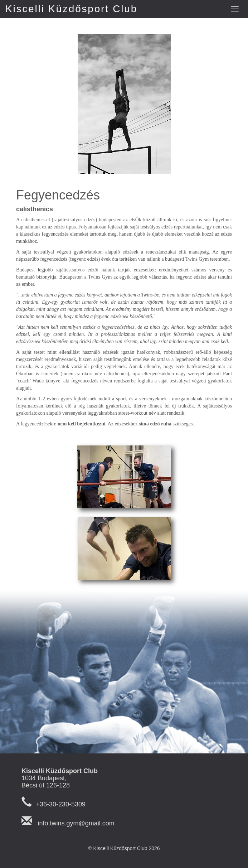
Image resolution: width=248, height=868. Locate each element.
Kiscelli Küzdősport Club (71, 9)
